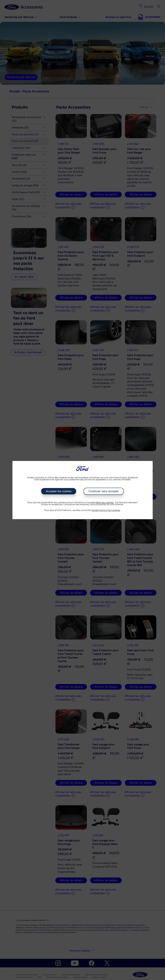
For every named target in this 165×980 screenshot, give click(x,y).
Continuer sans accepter (104, 491)
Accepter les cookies (59, 491)
